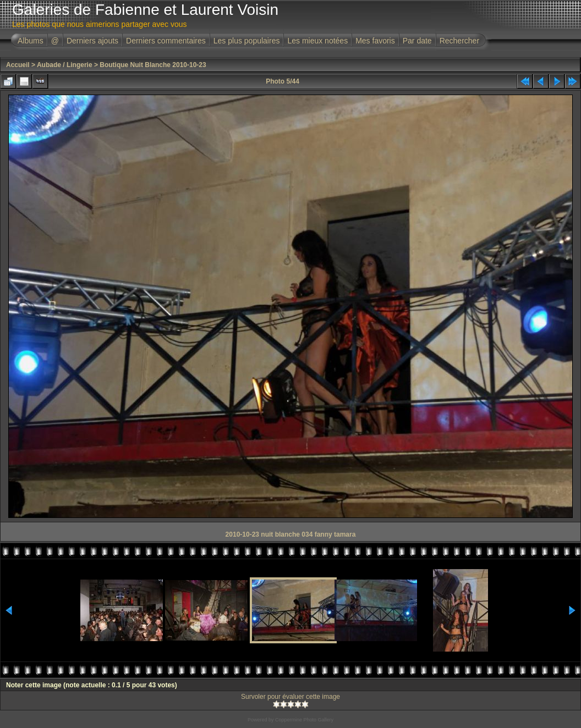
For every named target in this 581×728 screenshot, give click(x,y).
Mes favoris (375, 41)
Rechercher (459, 41)
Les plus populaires (247, 41)
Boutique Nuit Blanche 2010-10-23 (153, 65)
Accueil (18, 65)
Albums (31, 41)
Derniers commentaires (166, 41)
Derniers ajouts (92, 41)
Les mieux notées (317, 41)
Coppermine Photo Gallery (304, 720)
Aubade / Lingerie (65, 65)
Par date (417, 41)
